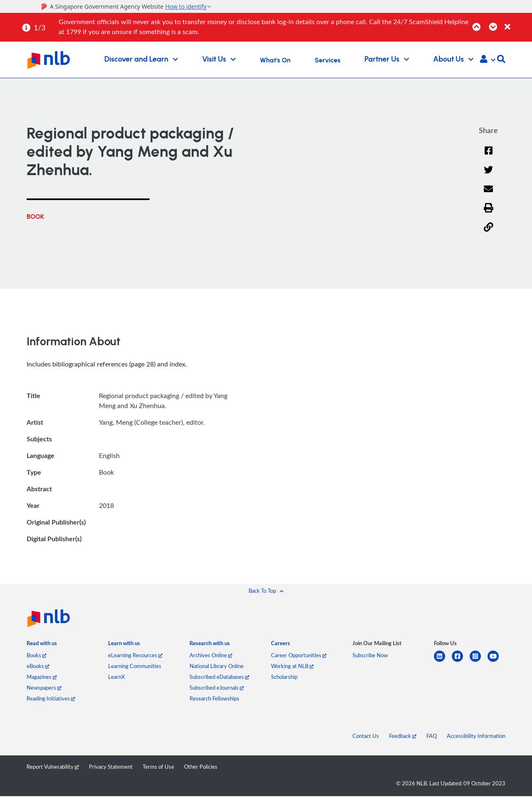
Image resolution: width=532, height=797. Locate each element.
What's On (275, 60)
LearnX (116, 678)
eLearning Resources (135, 656)
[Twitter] (489, 175)
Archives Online (211, 656)
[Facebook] (488, 156)
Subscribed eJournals (217, 688)
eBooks (38, 667)
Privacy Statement (111, 767)
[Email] (489, 194)
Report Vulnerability (53, 767)
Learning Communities (135, 667)
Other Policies (201, 767)
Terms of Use (158, 767)
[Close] (517, 22)
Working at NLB (292, 667)
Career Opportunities (299, 656)
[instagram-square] (479, 662)
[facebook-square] (461, 662)
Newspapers (44, 688)
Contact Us (366, 737)
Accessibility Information (476, 737)
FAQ (432, 737)
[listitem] (42, 645)
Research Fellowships (214, 699)
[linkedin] (443, 662)
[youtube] (496, 662)
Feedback (403, 737)
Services (328, 60)
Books (37, 656)
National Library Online (217, 667)
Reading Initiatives (51, 699)
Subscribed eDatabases (219, 678)
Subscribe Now (370, 656)
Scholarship (284, 678)
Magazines (42, 678)
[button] (488, 60)
